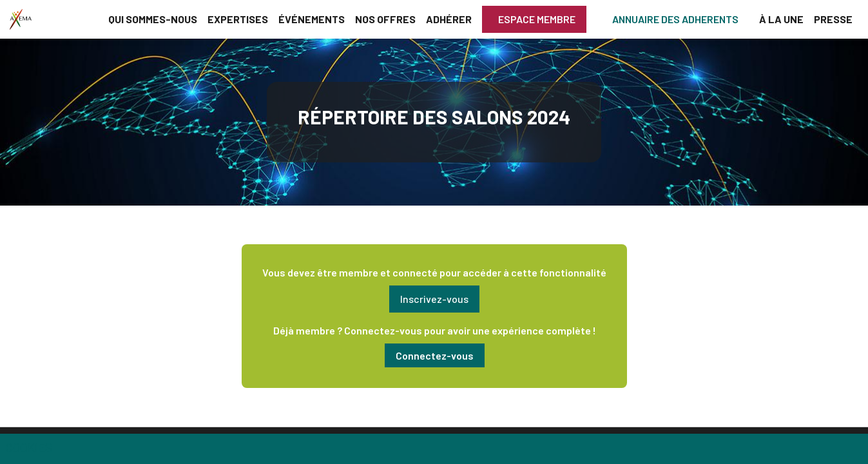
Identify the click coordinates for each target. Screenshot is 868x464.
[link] (153, 19)
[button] (534, 19)
